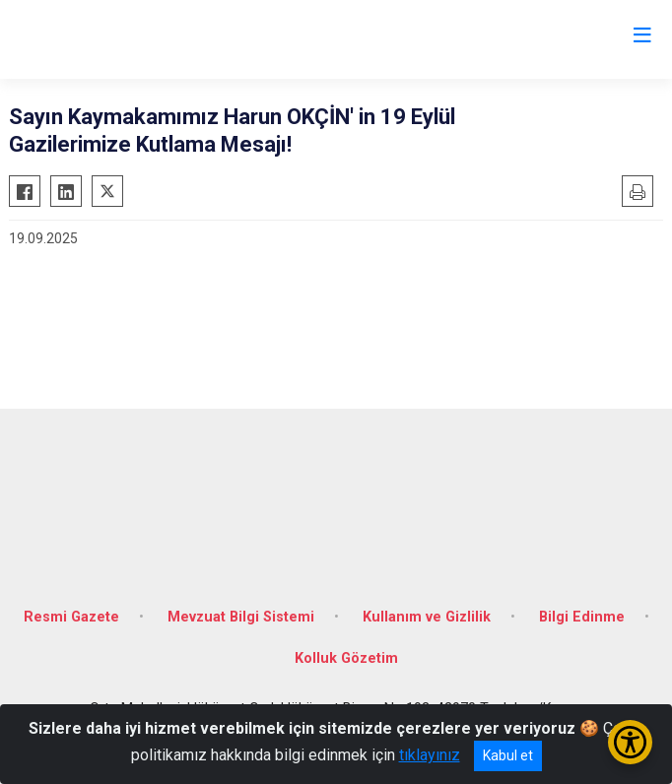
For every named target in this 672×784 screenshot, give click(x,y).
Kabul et (508, 755)
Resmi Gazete (71, 617)
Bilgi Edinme (582, 617)
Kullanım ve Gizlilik (427, 617)
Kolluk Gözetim (346, 658)
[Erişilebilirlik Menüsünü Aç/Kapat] (630, 742)
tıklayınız (430, 755)
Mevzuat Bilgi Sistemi (241, 617)
